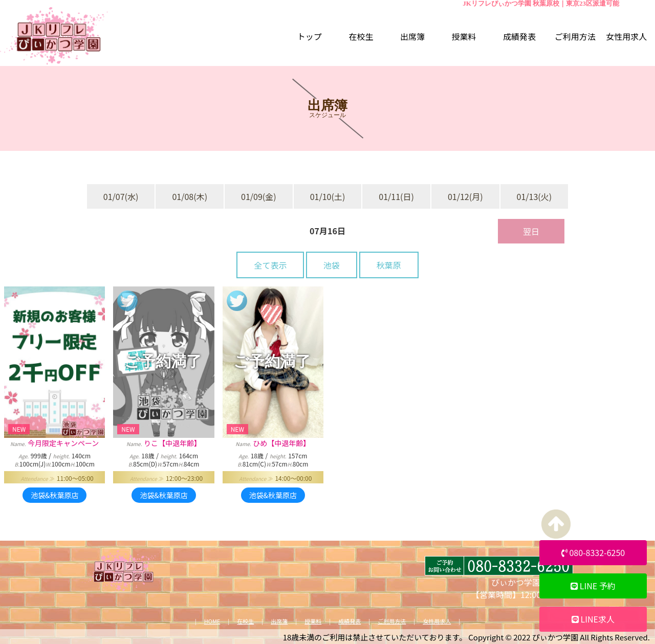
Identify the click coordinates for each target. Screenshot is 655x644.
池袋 (332, 265)
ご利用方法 (392, 621)
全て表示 (270, 265)
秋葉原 (389, 265)
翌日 (531, 231)
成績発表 (350, 621)
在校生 (245, 621)
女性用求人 (437, 621)
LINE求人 (593, 619)
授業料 (313, 621)
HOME (212, 621)
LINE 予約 (593, 586)
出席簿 (279, 621)
